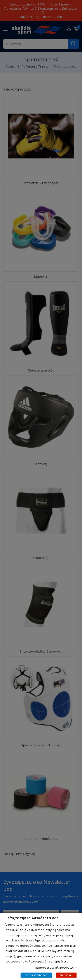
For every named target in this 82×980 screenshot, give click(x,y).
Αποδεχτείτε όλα (36, 975)
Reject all (66, 975)
